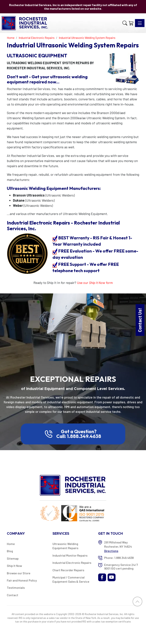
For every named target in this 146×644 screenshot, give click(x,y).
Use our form (95, 283)
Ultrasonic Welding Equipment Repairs (65, 546)
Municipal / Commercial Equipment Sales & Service (71, 579)
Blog (10, 551)
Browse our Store (19, 573)
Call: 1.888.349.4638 (79, 436)
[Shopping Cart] (131, 23)
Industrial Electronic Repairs (72, 563)
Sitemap (13, 558)
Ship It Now (14, 566)
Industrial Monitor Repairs (70, 555)
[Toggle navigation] (140, 23)
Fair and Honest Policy (22, 580)
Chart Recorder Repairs (68, 570)
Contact (13, 595)
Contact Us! (140, 320)
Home (11, 544)
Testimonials (16, 588)
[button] (125, 23)
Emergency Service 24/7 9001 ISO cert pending (121, 566)
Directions (111, 551)
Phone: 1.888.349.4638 (119, 558)
